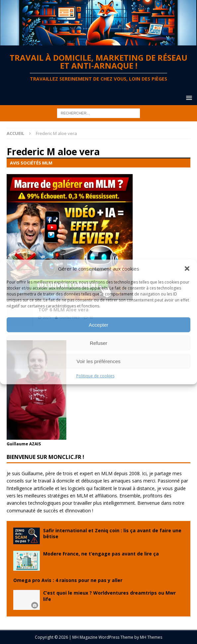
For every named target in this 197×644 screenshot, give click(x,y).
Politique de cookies (95, 376)
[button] (187, 269)
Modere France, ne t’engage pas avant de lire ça (101, 554)
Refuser (99, 343)
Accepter (98, 324)
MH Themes (151, 637)
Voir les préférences (99, 361)
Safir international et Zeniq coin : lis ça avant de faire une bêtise (112, 533)
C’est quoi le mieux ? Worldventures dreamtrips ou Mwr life (109, 596)
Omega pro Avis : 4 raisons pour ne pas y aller (68, 580)
